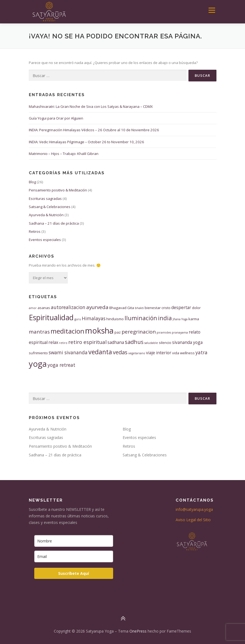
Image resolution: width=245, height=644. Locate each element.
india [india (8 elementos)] (165, 318)
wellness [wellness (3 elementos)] (187, 353)
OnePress (138, 631)
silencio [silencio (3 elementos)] (165, 343)
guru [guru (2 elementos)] (78, 319)
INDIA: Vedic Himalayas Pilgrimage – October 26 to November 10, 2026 (86, 142)
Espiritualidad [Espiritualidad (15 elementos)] (51, 318)
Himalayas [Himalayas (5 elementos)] (94, 318)
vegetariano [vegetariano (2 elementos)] (137, 353)
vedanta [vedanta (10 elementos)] (100, 352)
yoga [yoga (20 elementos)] (38, 364)
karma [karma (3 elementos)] (194, 319)
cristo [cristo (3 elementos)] (166, 308)
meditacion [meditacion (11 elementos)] (67, 331)
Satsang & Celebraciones (50, 207)
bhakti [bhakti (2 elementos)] (139, 308)
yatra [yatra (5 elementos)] (201, 352)
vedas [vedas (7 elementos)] (120, 352)
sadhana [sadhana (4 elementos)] (116, 342)
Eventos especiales (45, 240)
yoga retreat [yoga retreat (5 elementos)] (61, 365)
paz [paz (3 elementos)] (118, 332)
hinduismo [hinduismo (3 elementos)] (115, 319)
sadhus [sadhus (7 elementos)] (134, 342)
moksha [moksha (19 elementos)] (99, 330)
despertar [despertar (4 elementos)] (181, 307)
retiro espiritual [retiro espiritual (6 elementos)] (87, 342)
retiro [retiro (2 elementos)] (63, 343)
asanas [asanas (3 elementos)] (44, 308)
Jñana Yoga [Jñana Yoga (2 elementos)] (180, 319)
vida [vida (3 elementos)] (176, 353)
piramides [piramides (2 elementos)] (164, 332)
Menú (212, 10)
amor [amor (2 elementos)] (33, 308)
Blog (32, 182)
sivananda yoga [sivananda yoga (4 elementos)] (187, 342)
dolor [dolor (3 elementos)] (196, 308)
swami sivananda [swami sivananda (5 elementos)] (68, 352)
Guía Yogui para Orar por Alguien (56, 118)
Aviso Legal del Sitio (193, 520)
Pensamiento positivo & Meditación (58, 190)
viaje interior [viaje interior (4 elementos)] (159, 353)
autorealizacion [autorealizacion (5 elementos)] (68, 307)
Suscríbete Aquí (74, 573)
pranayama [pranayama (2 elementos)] (180, 332)
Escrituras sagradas (45, 199)
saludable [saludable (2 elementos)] (151, 343)
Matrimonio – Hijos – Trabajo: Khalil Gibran (64, 154)
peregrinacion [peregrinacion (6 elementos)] (139, 332)
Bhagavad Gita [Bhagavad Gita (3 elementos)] (122, 308)
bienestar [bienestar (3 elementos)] (153, 308)
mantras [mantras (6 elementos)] (39, 332)
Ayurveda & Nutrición (46, 215)
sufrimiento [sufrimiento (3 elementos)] (38, 353)
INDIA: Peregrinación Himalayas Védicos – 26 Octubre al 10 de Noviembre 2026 (94, 130)
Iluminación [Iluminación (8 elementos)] (141, 318)
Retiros (35, 231)
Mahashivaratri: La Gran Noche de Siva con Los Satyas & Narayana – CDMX (91, 106)
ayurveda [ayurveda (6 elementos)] (97, 307)
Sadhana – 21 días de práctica (54, 223)
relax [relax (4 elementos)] (53, 342)
